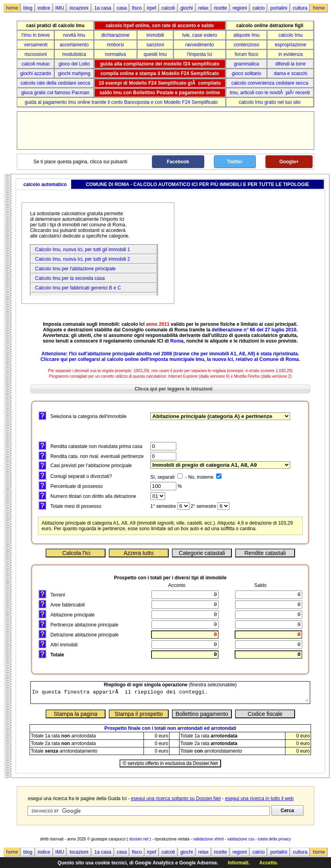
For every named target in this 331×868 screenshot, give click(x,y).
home (12, 8)
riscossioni (36, 54)
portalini (279, 8)
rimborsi (115, 45)
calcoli (168, 8)
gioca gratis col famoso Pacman (55, 93)
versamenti (36, 45)
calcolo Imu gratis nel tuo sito (270, 102)
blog (28, 8)
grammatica (246, 64)
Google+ (289, 162)
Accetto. (269, 863)
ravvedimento (199, 45)
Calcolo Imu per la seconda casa (69, 278)
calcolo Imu (290, 35)
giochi (186, 8)
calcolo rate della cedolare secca (55, 83)
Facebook (178, 162)
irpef (152, 8)
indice (44, 8)
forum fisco (246, 54)
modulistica (74, 54)
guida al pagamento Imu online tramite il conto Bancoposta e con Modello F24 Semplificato (121, 102)
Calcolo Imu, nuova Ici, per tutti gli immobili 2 (81, 259)
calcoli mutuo (36, 64)
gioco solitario (246, 73)
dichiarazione (115, 35)
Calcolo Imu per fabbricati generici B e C (77, 288)
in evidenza (290, 54)
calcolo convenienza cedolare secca (270, 83)
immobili (155, 35)
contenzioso (246, 45)
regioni (240, 8)
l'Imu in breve (36, 35)
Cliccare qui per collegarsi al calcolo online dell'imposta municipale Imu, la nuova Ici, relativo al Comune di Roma (169, 359)
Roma (177, 341)
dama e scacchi (290, 73)
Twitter (235, 162)
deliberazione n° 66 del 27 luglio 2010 (254, 330)
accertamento (74, 45)
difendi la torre (291, 64)
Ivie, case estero (199, 35)
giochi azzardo (36, 73)
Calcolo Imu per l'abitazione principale (74, 269)
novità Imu (74, 35)
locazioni (79, 8)
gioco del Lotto (74, 64)
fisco (137, 8)
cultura (300, 8)
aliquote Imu (246, 35)
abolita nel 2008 (154, 354)
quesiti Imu (155, 54)
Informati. (239, 863)
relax (203, 8)
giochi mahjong (74, 73)
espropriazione (290, 45)
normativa (115, 54)
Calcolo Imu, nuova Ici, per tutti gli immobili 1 (81, 250)
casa (122, 8)
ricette (220, 8)
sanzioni (155, 45)
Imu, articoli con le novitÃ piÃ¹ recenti (270, 93)
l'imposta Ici (199, 54)
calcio (259, 8)
